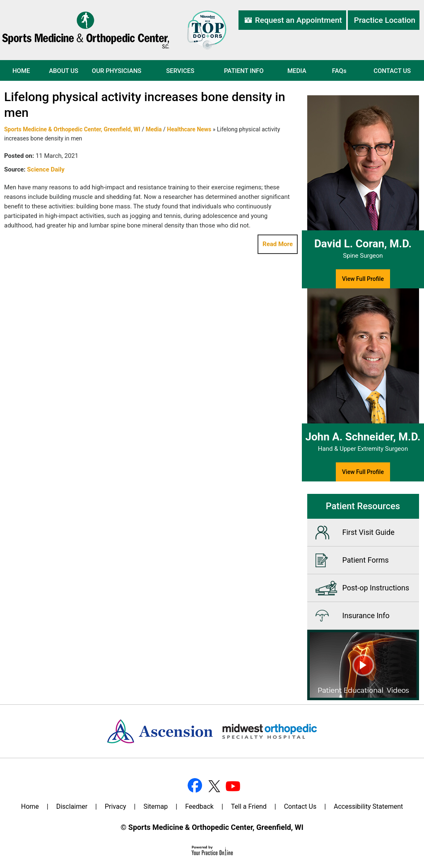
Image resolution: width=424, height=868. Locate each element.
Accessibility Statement (368, 806)
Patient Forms (366, 560)
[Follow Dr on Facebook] (195, 785)
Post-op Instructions (376, 588)
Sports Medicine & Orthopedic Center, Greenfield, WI (72, 129)
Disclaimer (72, 806)
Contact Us (392, 71)
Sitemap (155, 806)
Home (21, 71)
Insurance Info (366, 615)
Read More (278, 244)
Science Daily (46, 169)
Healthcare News (189, 129)
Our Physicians (117, 71)
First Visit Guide (369, 532)
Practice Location (385, 20)
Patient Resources (363, 506)
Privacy (116, 806)
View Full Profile (363, 279)
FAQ (339, 71)
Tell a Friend (249, 806)
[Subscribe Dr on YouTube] (232, 785)
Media (297, 71)
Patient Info (244, 71)
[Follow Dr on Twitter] (213, 785)
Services (180, 71)
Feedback (199, 806)
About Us (64, 71)
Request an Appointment (299, 20)
